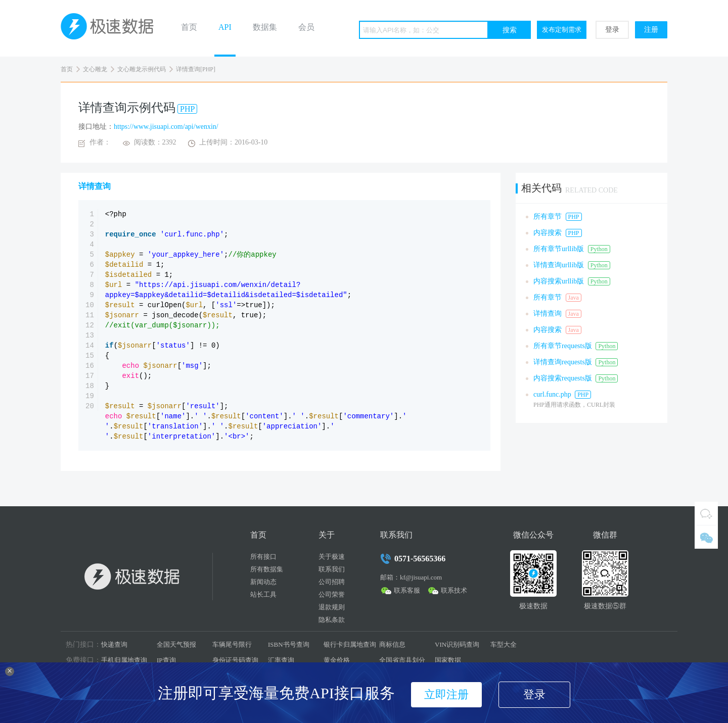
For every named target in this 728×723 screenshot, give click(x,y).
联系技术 (454, 590)
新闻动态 (263, 582)
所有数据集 (267, 569)
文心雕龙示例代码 (142, 69)
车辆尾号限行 (232, 644)
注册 (651, 30)
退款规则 (332, 607)
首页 (189, 27)
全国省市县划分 (402, 660)
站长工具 (263, 594)
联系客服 (407, 590)
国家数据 (448, 660)
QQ (706, 513)
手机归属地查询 (124, 660)
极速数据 (111, 28)
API (225, 27)
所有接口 (263, 557)
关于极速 (332, 557)
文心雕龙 (95, 69)
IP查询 (166, 660)
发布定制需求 (562, 30)
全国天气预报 (176, 644)
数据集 (265, 27)
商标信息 (392, 644)
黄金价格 (337, 660)
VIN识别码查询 (457, 644)
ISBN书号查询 (289, 644)
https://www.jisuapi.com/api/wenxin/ (166, 127)
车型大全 (504, 644)
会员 (306, 27)
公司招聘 (332, 582)
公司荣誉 (332, 594)
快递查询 (114, 644)
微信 (706, 537)
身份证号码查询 (235, 660)
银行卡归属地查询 (350, 644)
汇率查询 (281, 660)
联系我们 (332, 569)
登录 (612, 30)
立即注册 (446, 694)
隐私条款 (332, 620)
